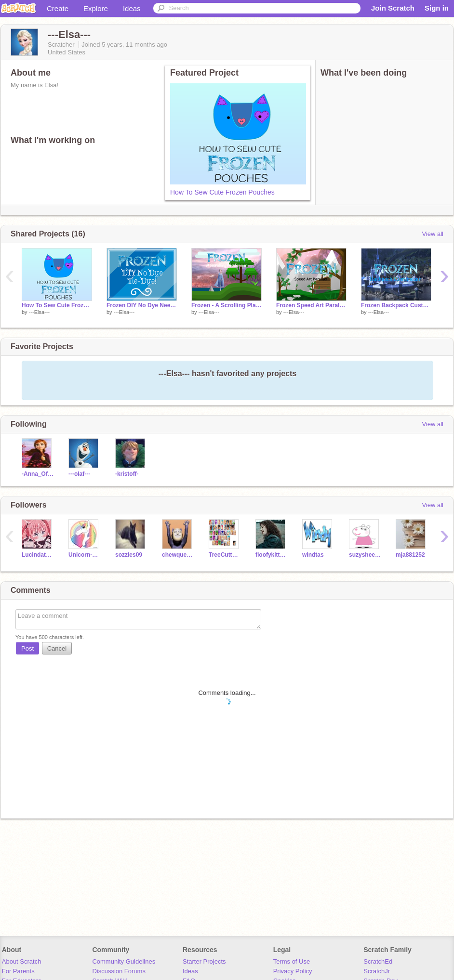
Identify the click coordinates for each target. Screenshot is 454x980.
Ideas (132, 8)
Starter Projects (204, 961)
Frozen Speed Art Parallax (311, 305)
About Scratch (22, 961)
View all (433, 234)
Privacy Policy (293, 971)
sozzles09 (129, 555)
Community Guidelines (124, 961)
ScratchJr (377, 971)
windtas (313, 555)
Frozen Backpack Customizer (396, 305)
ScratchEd (378, 961)
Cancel (57, 648)
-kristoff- (127, 474)
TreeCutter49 (225, 555)
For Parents (18, 971)
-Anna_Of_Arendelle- (38, 474)
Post (27, 648)
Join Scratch (393, 8)
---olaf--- (79, 474)
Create (58, 8)
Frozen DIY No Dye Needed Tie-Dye (142, 305)
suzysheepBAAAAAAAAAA (365, 555)
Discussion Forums (119, 971)
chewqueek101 (178, 555)
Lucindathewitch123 (38, 555)
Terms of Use (292, 961)
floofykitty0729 (272, 555)
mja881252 (410, 555)
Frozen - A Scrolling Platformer (227, 305)
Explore (96, 8)
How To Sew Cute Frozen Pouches (222, 192)
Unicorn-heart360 (85, 555)
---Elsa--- (39, 312)
